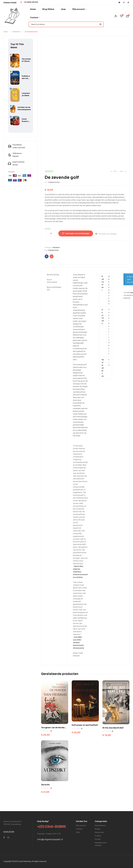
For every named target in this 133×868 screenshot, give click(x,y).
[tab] (54, 275)
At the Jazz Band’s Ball (113, 728)
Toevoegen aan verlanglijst (107, 234)
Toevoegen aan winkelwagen (77, 233)
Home (6, 32)
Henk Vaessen (109, 290)
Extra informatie (52, 281)
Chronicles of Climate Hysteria (26, 61)
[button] (10, 2)
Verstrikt (45, 785)
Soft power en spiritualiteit (85, 725)
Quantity (48, 229)
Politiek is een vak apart (26, 78)
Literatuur (16, 32)
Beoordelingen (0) (54, 288)
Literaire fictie (53, 250)
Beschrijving (53, 275)
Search (100, 24)
